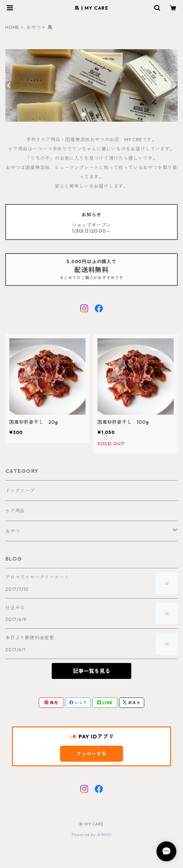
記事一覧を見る (91, 671)
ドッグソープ (20, 490)
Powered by (92, 835)
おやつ (33, 27)
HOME (12, 27)
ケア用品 (15, 511)
